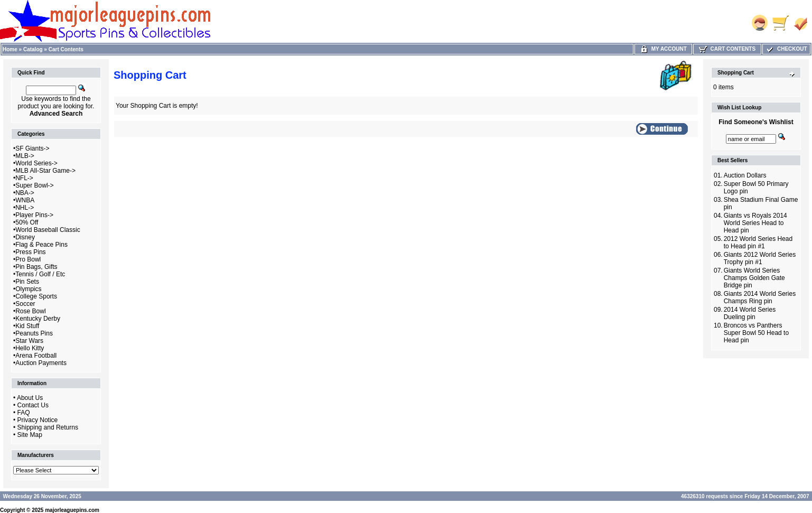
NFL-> (24, 178)
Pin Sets (27, 282)
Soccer (25, 304)
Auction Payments (41, 363)
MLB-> (25, 156)
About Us (30, 398)
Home (10, 49)
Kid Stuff (27, 326)
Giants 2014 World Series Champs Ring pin (760, 297)
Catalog (33, 49)
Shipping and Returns (48, 427)
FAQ (24, 413)
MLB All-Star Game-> (45, 171)
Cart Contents (66, 49)
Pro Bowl (28, 259)
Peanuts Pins (34, 333)
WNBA (25, 200)
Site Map (30, 435)
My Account (663, 49)
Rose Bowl (30, 311)
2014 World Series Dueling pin (750, 313)
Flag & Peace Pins (41, 245)
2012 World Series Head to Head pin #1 (758, 242)
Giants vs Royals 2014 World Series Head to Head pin (755, 223)
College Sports (36, 296)
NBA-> (25, 193)
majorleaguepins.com (72, 510)
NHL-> (25, 208)
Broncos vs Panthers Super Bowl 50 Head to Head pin (756, 333)
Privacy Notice (38, 420)
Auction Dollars (745, 175)
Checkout (786, 49)
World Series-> (36, 163)
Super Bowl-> (34, 185)
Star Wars (29, 341)
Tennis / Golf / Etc (40, 274)
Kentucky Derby (38, 319)
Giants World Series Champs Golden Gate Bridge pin (754, 278)
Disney (25, 237)
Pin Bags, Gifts (36, 267)
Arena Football (36, 356)
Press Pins (30, 252)
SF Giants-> (32, 148)
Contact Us (33, 405)
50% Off (27, 222)
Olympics (28, 289)
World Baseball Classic (48, 230)
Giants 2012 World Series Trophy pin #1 (760, 258)
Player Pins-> (34, 215)
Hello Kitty (30, 348)
